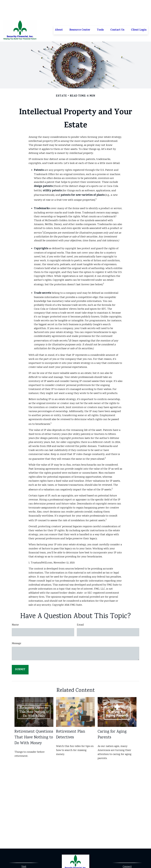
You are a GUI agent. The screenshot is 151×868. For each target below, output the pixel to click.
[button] (59, 11)
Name (15, 606)
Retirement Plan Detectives (71, 716)
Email (80, 606)
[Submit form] (20, 651)
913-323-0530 (130, 852)
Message (16, 625)
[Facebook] (73, 858)
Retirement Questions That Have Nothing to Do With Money (34, 719)
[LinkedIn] (78, 858)
